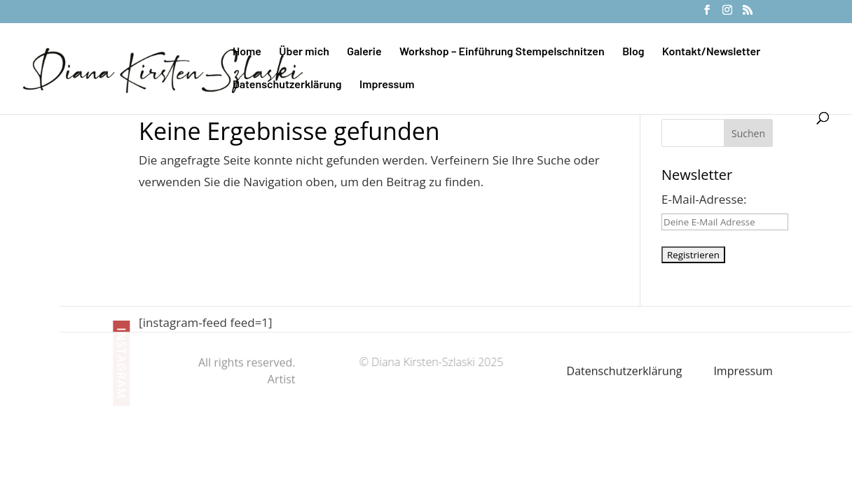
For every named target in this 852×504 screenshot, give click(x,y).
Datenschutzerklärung (287, 85)
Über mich (304, 52)
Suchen (748, 133)
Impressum (387, 85)
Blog (633, 52)
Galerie (364, 52)
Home (247, 52)
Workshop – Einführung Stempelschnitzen (502, 52)
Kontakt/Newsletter (711, 52)
